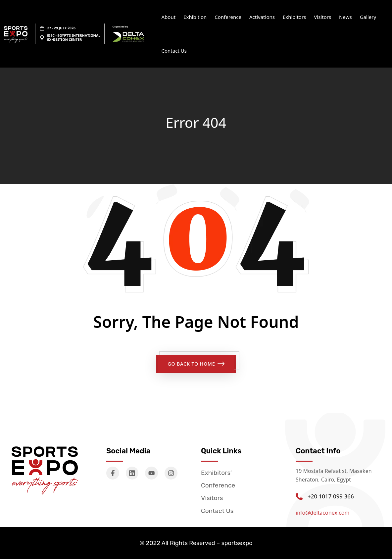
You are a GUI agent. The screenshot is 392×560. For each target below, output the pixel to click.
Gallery (368, 17)
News (345, 17)
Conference (228, 17)
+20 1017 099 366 (331, 495)
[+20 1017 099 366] (299, 495)
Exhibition (195, 17)
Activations (262, 17)
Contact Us (174, 51)
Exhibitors (294, 17)
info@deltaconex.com (322, 511)
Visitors (322, 17)
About (169, 17)
